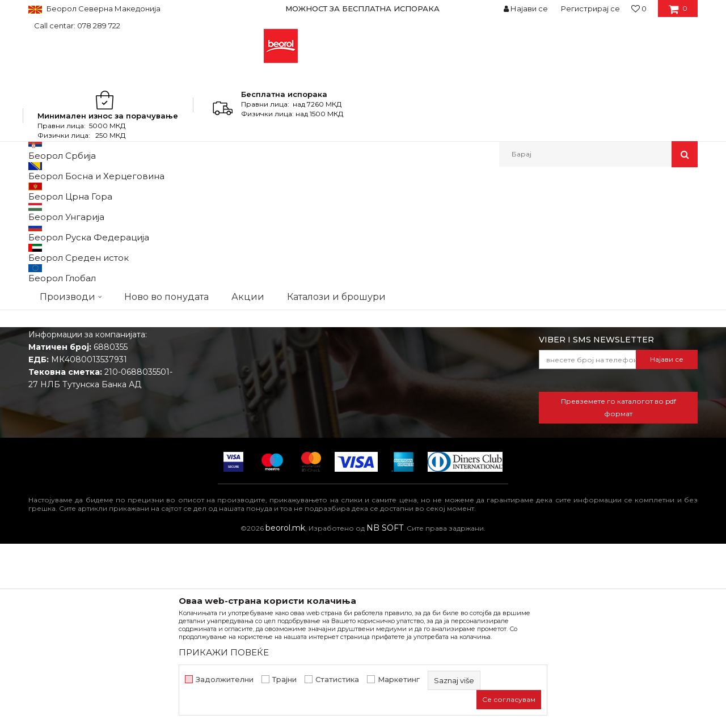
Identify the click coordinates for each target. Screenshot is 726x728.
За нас (212, 399)
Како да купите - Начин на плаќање (442, 447)
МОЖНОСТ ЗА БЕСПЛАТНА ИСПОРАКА (362, 9)
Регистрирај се (590, 9)
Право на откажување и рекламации (443, 479)
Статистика (337, 680)
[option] (363, 9)
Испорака (389, 463)
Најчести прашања (407, 494)
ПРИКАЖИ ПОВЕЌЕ (224, 652)
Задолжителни (225, 680)
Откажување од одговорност (429, 415)
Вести (211, 415)
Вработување (227, 431)
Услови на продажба (411, 399)
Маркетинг (399, 680)
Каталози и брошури (241, 447)
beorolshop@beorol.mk (118, 450)
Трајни (284, 680)
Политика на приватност (419, 431)
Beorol (39, 191)
